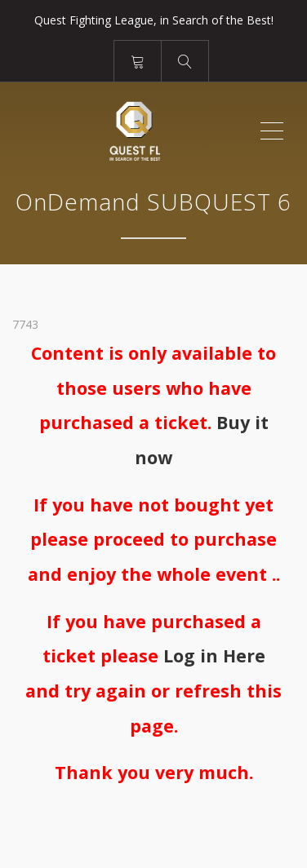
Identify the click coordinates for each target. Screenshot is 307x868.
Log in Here (214, 655)
